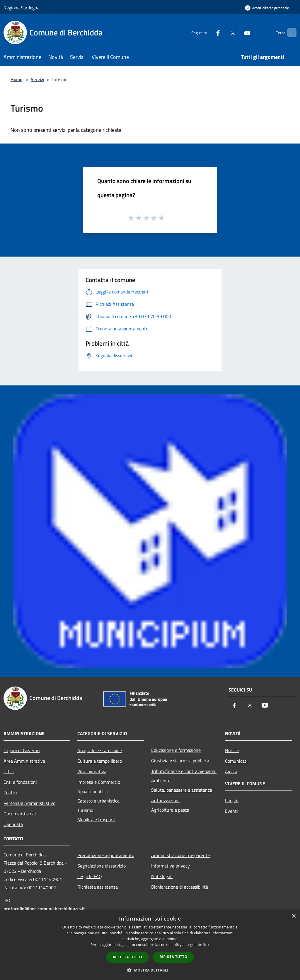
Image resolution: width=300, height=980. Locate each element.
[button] (150, 970)
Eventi (231, 811)
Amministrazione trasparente (180, 855)
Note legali (162, 876)
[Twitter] (223, 32)
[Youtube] (237, 32)
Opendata (13, 824)
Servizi (37, 79)
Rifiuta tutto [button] (174, 957)
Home (16, 79)
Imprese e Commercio (99, 782)
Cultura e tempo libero (100, 761)
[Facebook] (208, 32)
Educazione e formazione (176, 750)
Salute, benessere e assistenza (182, 790)
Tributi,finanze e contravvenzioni (184, 771)
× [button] (293, 916)
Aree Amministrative (24, 761)
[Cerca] (289, 33)
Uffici (9, 771)
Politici (10, 793)
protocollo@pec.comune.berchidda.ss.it (44, 909)
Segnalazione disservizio (102, 866)
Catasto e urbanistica (98, 801)
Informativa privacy (171, 866)
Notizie (232, 750)
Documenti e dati (21, 814)
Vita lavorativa (92, 771)
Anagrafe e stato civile (100, 750)
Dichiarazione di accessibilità (180, 887)
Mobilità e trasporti (96, 819)
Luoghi (232, 800)
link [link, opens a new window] (206, 945)
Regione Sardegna (22, 8)
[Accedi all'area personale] (267, 8)
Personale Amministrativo (29, 803)
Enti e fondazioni (20, 782)
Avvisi (231, 771)
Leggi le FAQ (90, 876)
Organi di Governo (22, 750)
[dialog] (150, 945)
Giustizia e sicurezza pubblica (180, 761)
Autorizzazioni (165, 800)
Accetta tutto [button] (127, 957)
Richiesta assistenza (98, 887)
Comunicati (236, 761)
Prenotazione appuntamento (106, 855)
